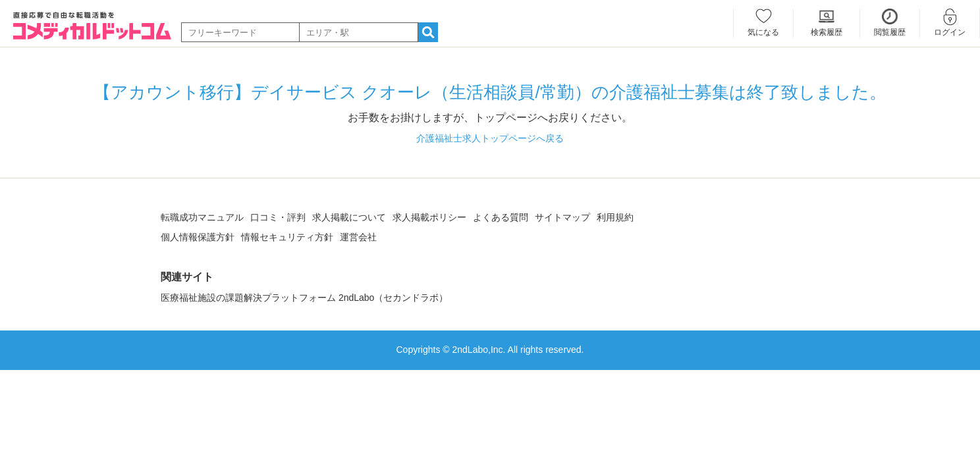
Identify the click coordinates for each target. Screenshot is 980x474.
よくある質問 (501, 217)
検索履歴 (827, 32)
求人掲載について (349, 217)
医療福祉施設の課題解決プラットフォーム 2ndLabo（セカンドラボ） (304, 298)
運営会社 (358, 237)
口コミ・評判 (278, 217)
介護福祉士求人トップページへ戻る (490, 138)
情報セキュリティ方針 (287, 237)
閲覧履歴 (890, 32)
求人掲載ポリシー (429, 217)
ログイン (950, 32)
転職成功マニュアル (202, 217)
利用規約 (615, 217)
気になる (763, 32)
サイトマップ (562, 217)
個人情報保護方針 (198, 237)
